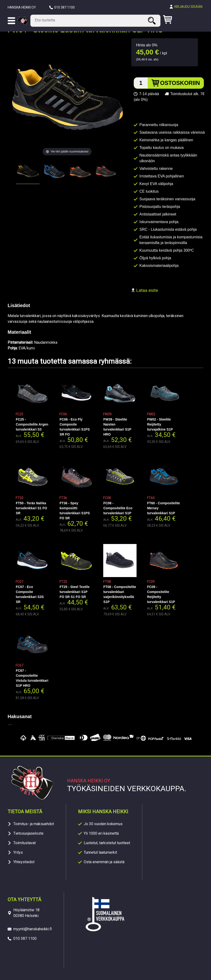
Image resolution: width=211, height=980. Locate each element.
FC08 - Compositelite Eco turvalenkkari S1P (118, 508)
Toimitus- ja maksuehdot (34, 824)
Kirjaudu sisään (188, 7)
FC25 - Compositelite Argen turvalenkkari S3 (32, 424)
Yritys (18, 852)
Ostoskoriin (180, 83)
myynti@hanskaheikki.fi (33, 929)
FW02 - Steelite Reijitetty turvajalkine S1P (160, 424)
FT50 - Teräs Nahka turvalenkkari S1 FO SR (31, 508)
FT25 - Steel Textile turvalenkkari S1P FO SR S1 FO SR (74, 592)
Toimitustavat (25, 843)
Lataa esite (145, 290)
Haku (152, 21)
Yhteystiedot (24, 862)
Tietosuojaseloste (28, 833)
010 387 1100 (64, 7)
